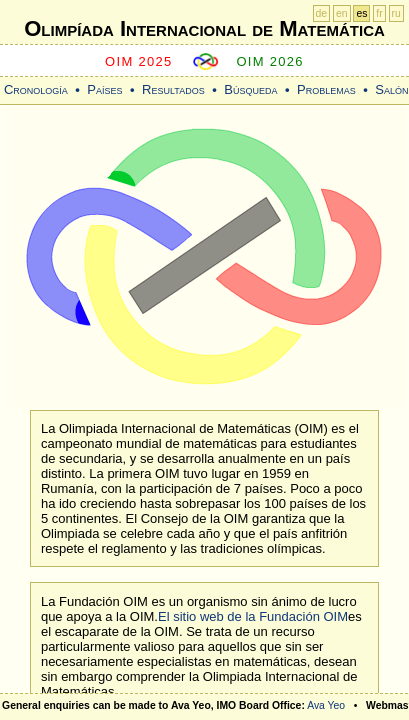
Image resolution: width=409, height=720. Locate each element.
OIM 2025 (139, 61)
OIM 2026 (270, 61)
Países (104, 89)
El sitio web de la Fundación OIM (253, 616)
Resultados (173, 89)
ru (396, 13)
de (322, 13)
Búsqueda (250, 89)
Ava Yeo (326, 705)
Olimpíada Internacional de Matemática (204, 28)
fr (379, 13)
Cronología (36, 89)
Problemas (326, 89)
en (342, 13)
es (361, 13)
